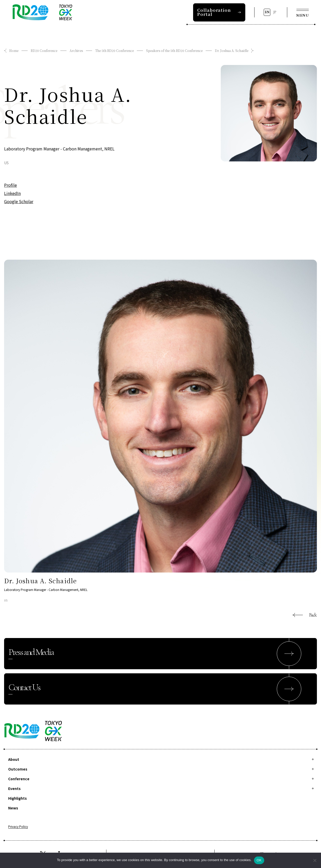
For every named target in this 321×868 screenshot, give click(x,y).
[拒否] (315, 860)
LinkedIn (12, 193)
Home (14, 51)
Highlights (18, 798)
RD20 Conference (44, 51)
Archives (76, 51)
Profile (10, 185)
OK (259, 860)
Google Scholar (19, 201)
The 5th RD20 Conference (114, 51)
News (13, 808)
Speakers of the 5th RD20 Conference (174, 51)
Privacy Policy (18, 827)
